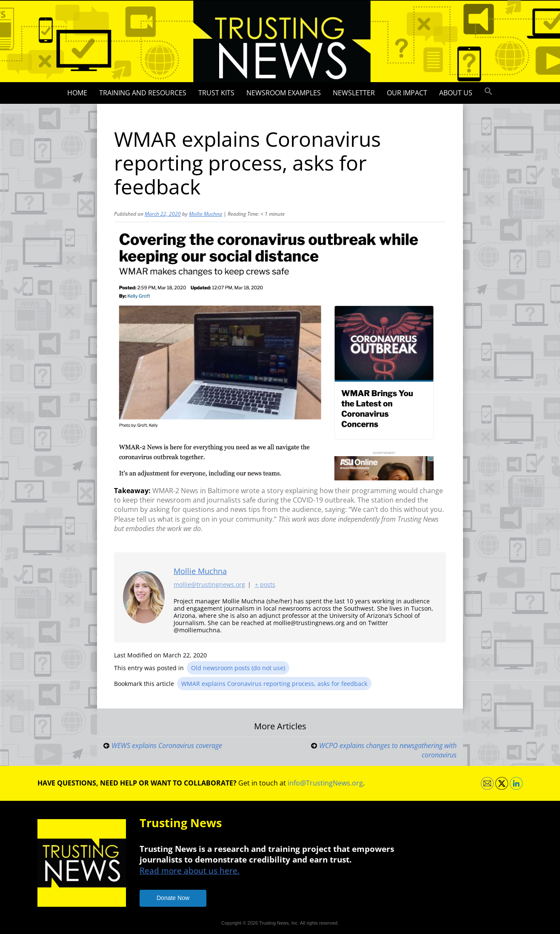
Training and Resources (143, 93)
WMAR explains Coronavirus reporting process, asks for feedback (274, 684)
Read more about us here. (190, 870)
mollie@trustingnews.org (209, 584)
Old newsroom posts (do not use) (238, 668)
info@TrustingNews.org (325, 783)
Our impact (407, 93)
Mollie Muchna (206, 214)
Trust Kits (216, 93)
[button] (489, 91)
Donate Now (173, 898)
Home (77, 93)
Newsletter (354, 93)
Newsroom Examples (284, 93)
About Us (456, 93)
